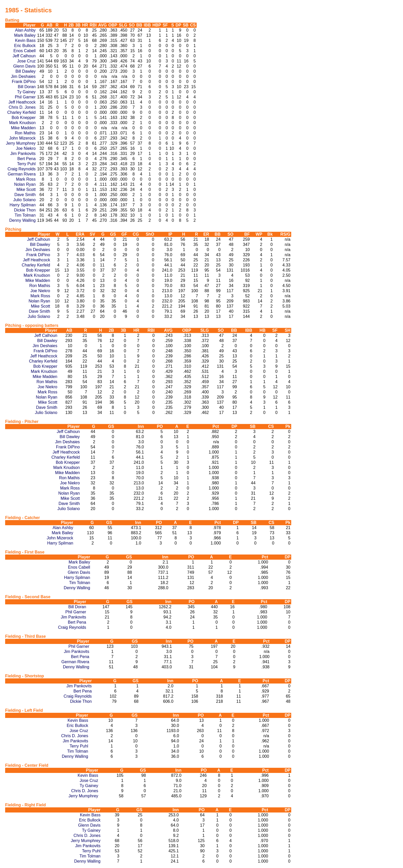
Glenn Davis (24, 66)
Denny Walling (22, 220)
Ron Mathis (25, 133)
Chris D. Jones (22, 107)
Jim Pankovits (23, 154)
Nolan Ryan (25, 184)
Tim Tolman (25, 215)
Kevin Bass (25, 40)
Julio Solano (24, 200)
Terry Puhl (26, 164)
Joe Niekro (26, 148)
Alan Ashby (25, 30)
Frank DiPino (24, 82)
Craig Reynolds (21, 169)
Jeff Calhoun (24, 56)
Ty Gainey (26, 92)
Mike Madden (23, 128)
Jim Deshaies (23, 76)
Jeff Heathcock (22, 102)
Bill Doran (27, 87)
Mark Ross (26, 179)
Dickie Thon (25, 210)
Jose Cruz (26, 61)
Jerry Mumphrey (21, 143)
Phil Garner (25, 97)
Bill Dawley (25, 71)
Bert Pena (26, 159)
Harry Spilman (22, 205)
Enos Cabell (24, 51)
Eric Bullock (25, 46)
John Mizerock (22, 138)
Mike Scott (26, 190)
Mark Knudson (22, 123)
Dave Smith (25, 195)
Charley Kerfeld (21, 112)
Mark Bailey (25, 35)
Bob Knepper (24, 118)
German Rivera (22, 174)
